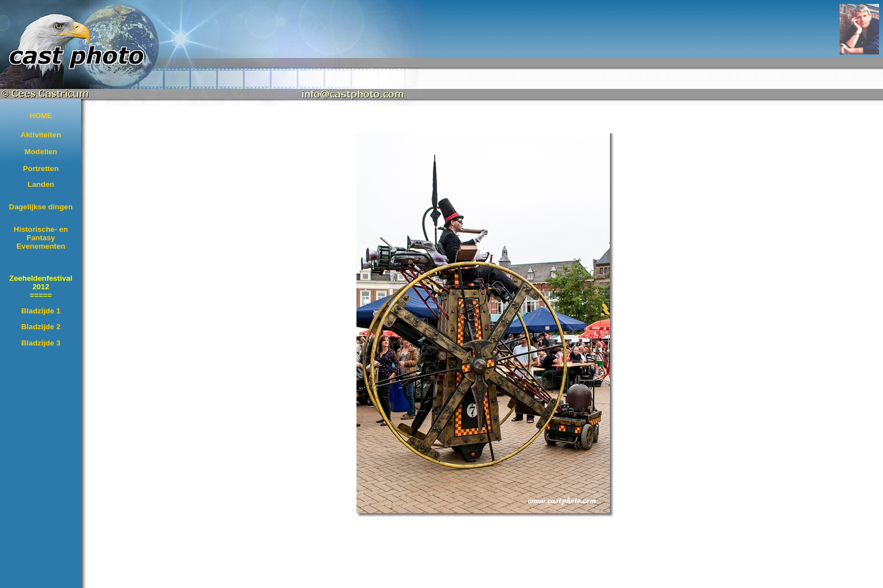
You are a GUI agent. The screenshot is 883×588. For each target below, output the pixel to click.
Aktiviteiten (41, 135)
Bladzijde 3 (41, 343)
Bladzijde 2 (41, 327)
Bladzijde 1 (41, 311)
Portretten (41, 169)
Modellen (41, 152)
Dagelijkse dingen (41, 207)
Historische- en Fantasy (41, 234)
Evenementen (41, 246)
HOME (41, 116)
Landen (41, 184)
